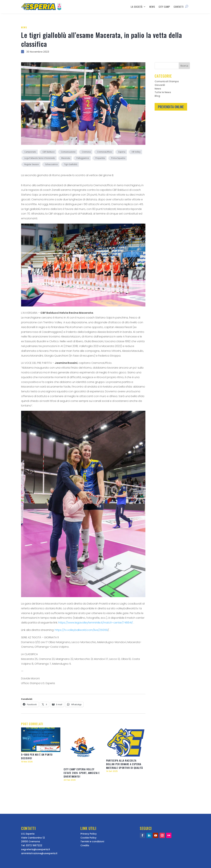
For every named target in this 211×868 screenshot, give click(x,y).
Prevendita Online (171, 107)
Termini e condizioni (92, 841)
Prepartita (100, 158)
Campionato (30, 152)
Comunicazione (68, 152)
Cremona (86, 152)
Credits (85, 845)
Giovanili (160, 85)
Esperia (122, 152)
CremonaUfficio (105, 152)
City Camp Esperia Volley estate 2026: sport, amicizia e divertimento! (82, 773)
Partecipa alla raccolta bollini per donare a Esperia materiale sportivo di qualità (125, 764)
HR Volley (136, 152)
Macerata (66, 158)
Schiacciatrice (51, 164)
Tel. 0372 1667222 (32, 845)
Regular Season (32, 164)
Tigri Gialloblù (71, 164)
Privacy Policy (89, 834)
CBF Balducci (49, 152)
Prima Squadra (118, 158)
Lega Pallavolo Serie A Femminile (40, 158)
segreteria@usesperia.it (36, 849)
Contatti (179, 7)
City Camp (164, 7)
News (152, 7)
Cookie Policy (88, 838)
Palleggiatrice (83, 158)
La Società (137, 7)
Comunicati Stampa (167, 82)
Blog (157, 96)
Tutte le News (163, 93)
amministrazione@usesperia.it (39, 853)
